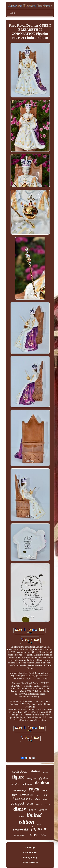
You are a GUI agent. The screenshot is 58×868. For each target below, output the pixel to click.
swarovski (20, 829)
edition (27, 822)
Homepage (30, 847)
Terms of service (30, 862)
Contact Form (30, 852)
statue (35, 771)
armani (39, 804)
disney (20, 809)
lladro (39, 824)
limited (34, 815)
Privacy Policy (30, 857)
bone (45, 790)
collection (20, 771)
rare (33, 835)
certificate (32, 778)
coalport (17, 803)
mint (46, 795)
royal (34, 789)
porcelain (20, 835)
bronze (43, 810)
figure (18, 777)
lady (14, 795)
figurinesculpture (23, 799)
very (21, 816)
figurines (44, 778)
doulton (42, 783)
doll (43, 835)
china (38, 799)
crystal (15, 784)
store (39, 795)
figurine (39, 828)
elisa (30, 804)
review (46, 772)
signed (47, 805)
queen (45, 799)
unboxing (27, 784)
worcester (27, 794)
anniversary (19, 790)
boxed (33, 810)
